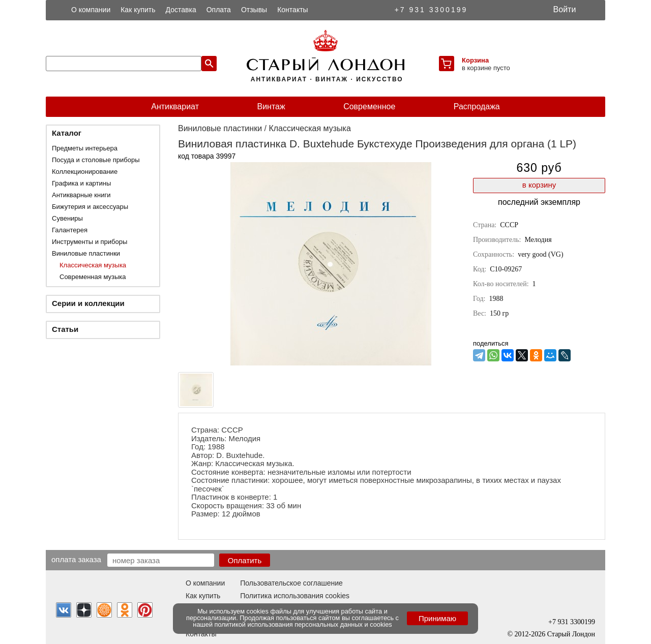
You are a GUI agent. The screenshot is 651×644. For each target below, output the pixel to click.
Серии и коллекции (88, 303)
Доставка (181, 10)
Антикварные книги (81, 195)
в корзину (539, 185)
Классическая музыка (93, 265)
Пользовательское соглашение (291, 583)
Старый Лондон (571, 634)
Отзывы (254, 10)
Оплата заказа (76, 559)
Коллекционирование (85, 172)
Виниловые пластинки (86, 253)
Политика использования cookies (295, 596)
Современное (369, 106)
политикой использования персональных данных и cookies (303, 624)
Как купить (138, 10)
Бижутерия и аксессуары (90, 207)
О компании (91, 10)
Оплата (219, 10)
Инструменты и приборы (90, 242)
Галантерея (70, 230)
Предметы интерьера (85, 148)
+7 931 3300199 (431, 10)
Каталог (67, 133)
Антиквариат (175, 106)
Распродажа (477, 106)
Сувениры (67, 218)
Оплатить (245, 560)
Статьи (65, 329)
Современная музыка (93, 277)
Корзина (475, 60)
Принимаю (437, 618)
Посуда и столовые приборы (96, 160)
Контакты (292, 10)
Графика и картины (81, 183)
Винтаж (271, 106)
